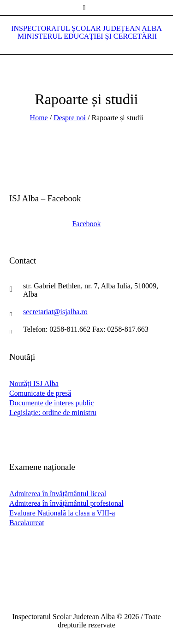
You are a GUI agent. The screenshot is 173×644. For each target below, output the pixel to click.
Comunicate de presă (40, 393)
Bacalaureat (27, 523)
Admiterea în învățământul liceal (58, 494)
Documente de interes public (52, 403)
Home (39, 118)
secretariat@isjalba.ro (55, 312)
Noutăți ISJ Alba (34, 383)
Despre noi (70, 118)
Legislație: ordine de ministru (53, 413)
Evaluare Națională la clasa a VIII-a (62, 513)
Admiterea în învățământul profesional (66, 503)
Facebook (86, 224)
